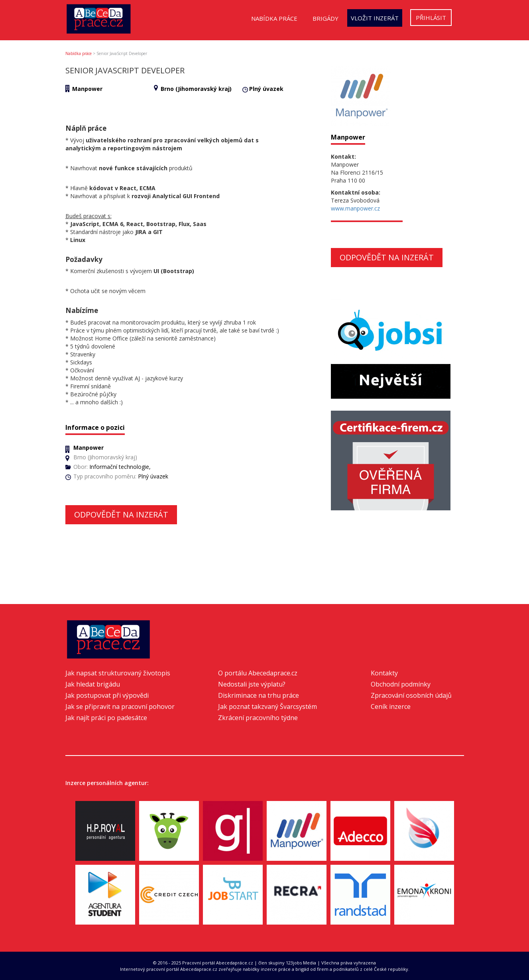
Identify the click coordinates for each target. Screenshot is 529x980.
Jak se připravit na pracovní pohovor (120, 706)
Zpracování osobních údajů (411, 695)
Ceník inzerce (391, 706)
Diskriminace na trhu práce (259, 695)
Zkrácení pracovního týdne (258, 718)
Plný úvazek (266, 89)
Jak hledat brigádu (93, 684)
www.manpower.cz (355, 208)
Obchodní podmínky (401, 684)
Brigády (325, 18)
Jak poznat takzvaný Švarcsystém (267, 706)
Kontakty (384, 673)
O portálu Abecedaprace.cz (258, 673)
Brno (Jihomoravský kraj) (196, 89)
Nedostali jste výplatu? (252, 684)
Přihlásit (431, 18)
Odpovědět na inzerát (121, 515)
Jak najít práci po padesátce (106, 718)
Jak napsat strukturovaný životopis (118, 673)
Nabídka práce (274, 18)
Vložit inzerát (375, 18)
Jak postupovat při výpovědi (107, 695)
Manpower (87, 89)
